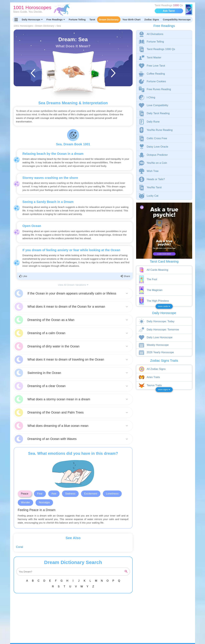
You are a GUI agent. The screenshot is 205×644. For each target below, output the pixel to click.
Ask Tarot (169, 11)
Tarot (92, 20)
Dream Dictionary (109, 20)
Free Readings (56, 20)
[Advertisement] (74, 621)
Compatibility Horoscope (177, 20)
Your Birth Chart (131, 20)
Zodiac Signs (152, 20)
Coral (20, 547)
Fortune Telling (77, 20)
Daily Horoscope (32, 20)
